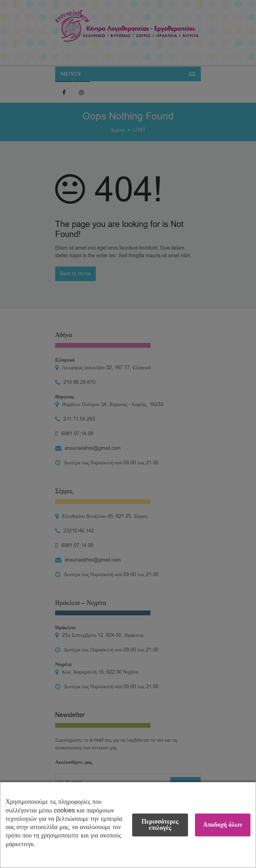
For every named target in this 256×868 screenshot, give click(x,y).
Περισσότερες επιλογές (160, 825)
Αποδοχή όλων (223, 825)
